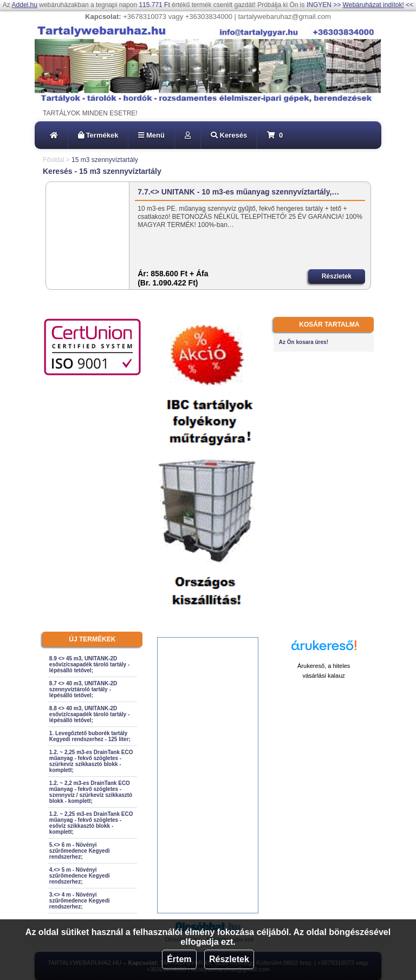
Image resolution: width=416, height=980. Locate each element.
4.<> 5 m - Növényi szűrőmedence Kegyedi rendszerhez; (80, 876)
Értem (179, 959)
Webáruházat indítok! (373, 5)
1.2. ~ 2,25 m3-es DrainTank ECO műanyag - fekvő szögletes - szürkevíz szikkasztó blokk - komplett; (91, 761)
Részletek (229, 959)
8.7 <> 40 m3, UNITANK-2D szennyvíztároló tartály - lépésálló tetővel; (83, 689)
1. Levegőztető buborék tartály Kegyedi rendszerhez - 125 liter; (90, 736)
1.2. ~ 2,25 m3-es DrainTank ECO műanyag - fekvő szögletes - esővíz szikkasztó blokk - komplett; (91, 823)
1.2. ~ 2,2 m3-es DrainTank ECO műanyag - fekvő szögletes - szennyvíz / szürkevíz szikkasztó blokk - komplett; (91, 792)
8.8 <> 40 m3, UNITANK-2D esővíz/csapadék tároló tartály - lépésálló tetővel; (89, 714)
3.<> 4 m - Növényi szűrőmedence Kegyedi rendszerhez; (80, 901)
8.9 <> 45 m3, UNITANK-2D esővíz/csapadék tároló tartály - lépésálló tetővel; (89, 664)
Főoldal (53, 160)
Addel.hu (25, 5)
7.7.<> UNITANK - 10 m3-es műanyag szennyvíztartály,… (238, 192)
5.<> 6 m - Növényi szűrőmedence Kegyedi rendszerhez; (80, 851)
